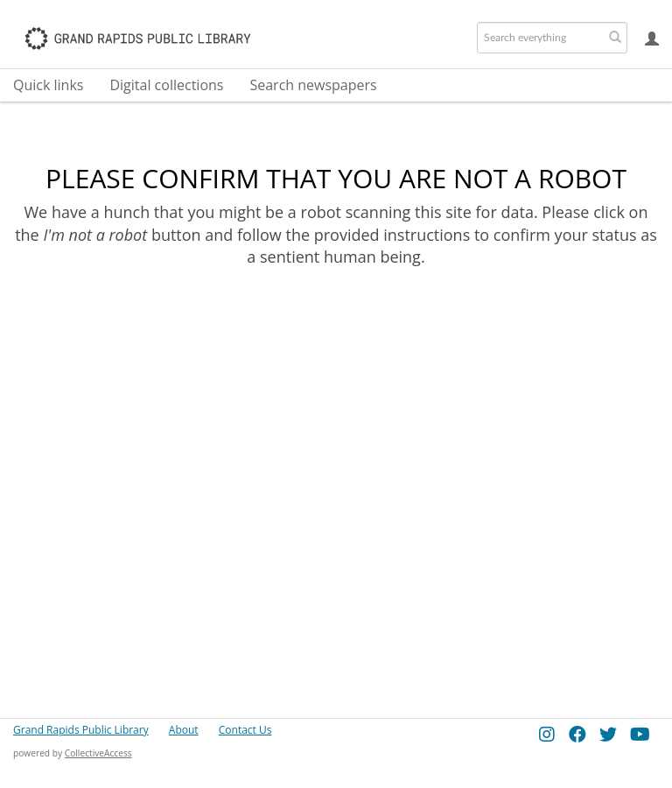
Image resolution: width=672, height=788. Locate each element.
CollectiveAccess (98, 753)
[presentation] (374, 337)
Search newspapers (313, 85)
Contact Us (245, 730)
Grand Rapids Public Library (81, 730)
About (184, 730)
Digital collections (166, 85)
